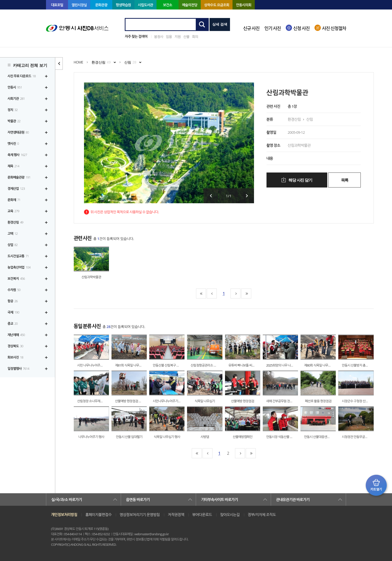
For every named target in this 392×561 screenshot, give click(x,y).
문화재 (14, 200)
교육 (13, 211)
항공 (12, 301)
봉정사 (158, 37)
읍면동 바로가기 (138, 499)
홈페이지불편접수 (98, 514)
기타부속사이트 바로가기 (219, 499)
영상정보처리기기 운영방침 (139, 514)
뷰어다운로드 (202, 514)
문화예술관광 (19, 177)
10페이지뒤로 (235, 293)
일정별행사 (18, 368)
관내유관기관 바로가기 (293, 499)
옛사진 (13, 143)
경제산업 (16, 188)
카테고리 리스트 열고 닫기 (59, 63)
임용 (169, 37)
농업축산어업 (19, 267)
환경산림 (15, 222)
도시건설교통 (18, 256)
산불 (186, 37)
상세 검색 (220, 24)
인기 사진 (273, 28)
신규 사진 (251, 28)
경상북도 (15, 346)
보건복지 (16, 278)
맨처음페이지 (201, 293)
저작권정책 (176, 514)
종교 (12, 323)
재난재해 (16, 335)
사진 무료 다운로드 (21, 76)
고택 (12, 233)
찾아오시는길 (230, 514)
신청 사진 (301, 28)
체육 (13, 166)
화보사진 (15, 357)
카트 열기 (376, 485)
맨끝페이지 (246, 293)
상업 (12, 245)
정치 (12, 110)
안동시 (15, 87)
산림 (130, 62)
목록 (345, 180)
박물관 (14, 121)
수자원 (14, 290)
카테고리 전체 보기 (30, 65)
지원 (177, 37)
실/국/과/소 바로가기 (66, 499)
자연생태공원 (18, 132)
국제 (13, 312)
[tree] (27, 222)
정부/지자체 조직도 (262, 514)
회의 (195, 37)
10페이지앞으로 (212, 293)
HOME (78, 62)
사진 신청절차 (334, 28)
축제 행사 (17, 155)
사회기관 (16, 98)
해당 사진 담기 (300, 180)
